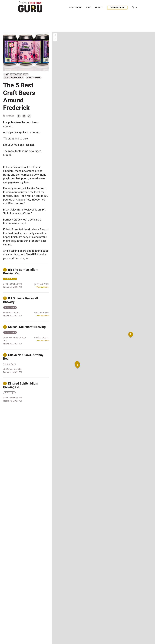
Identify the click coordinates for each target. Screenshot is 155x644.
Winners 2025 (117, 8)
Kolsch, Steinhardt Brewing (24, 327)
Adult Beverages (14, 77)
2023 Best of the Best (16, 74)
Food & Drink (34, 77)
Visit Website (43, 287)
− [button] (55, 39)
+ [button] (55, 35)
